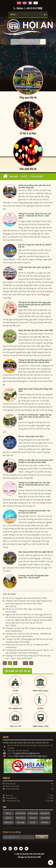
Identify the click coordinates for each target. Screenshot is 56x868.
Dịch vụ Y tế (15, 726)
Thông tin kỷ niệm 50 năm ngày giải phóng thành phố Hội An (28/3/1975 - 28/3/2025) (35, 305)
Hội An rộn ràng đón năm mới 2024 (26, 598)
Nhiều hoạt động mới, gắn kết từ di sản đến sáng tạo (34, 187)
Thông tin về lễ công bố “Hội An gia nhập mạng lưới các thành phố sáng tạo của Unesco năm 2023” (29, 604)
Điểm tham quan (41, 691)
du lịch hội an (21, 813)
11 (26, 663)
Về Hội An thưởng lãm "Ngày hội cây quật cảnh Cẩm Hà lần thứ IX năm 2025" (35, 417)
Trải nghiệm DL (15, 709)
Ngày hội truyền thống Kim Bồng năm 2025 (35, 390)
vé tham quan (33, 813)
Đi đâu (41, 709)
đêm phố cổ (21, 818)
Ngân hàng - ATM (41, 726)
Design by (29, 857)
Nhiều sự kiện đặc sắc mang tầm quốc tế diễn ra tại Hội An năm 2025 (36, 461)
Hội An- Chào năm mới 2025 (31, 437)
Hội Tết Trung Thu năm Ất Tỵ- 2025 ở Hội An (35, 246)
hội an (8, 813)
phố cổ (8, 818)
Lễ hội (15, 691)
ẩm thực (45, 823)
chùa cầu (33, 818)
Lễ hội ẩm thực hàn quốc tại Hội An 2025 (34, 269)
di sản (33, 823)
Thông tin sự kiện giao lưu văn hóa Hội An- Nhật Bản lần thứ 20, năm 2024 (34, 485)
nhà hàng (21, 823)
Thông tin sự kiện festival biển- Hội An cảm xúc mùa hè (34, 512)
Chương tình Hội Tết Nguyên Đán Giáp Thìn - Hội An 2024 (33, 577)
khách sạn (8, 823)
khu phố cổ (45, 813)
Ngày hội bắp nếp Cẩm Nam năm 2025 (36, 331)
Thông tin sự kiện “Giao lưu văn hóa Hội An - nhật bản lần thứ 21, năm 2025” (35, 216)
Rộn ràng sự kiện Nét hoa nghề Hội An (36, 552)
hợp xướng (45, 818)
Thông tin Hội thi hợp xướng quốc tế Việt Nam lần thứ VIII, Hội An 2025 (35, 361)
